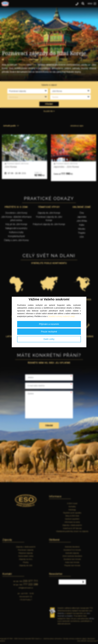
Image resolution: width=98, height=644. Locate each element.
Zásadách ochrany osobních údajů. (62, 316)
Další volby (49, 339)
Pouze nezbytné (49, 332)
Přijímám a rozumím (49, 324)
